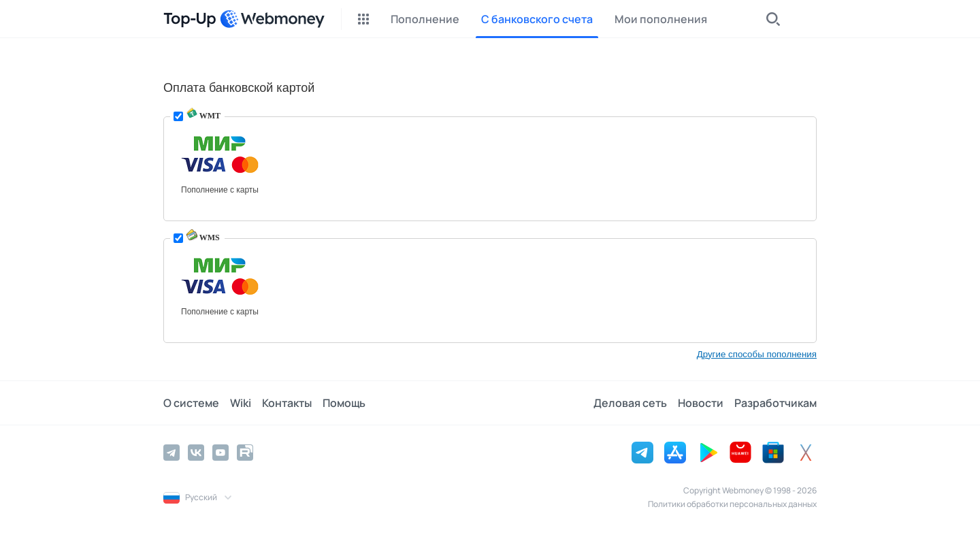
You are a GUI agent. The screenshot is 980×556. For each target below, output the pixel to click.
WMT (203, 116)
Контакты (287, 403)
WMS (203, 238)
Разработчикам (775, 403)
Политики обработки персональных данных (732, 504)
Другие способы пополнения (757, 354)
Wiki (241, 403)
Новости (701, 403)
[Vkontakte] (196, 453)
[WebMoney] (272, 19)
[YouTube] (220, 453)
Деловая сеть (630, 403)
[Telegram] (171, 453)
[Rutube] (245, 453)
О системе (191, 403)
